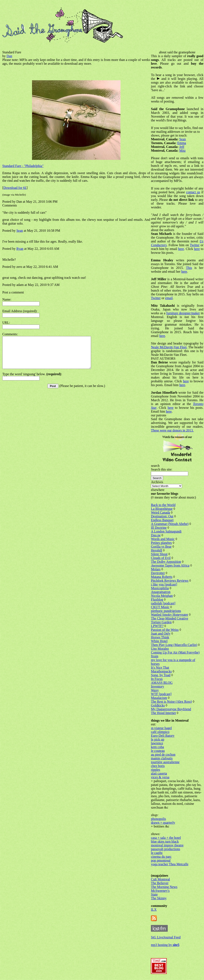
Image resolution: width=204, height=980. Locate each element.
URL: (6, 323)
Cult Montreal (160, 879)
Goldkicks (158, 705)
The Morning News (164, 887)
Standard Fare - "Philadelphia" (23, 166)
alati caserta (159, 773)
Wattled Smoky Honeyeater (169, 615)
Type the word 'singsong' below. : (32, 380)
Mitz (183, 151)
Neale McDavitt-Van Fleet (169, 347)
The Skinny (159, 898)
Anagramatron (161, 592)
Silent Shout (159, 554)
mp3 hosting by (165, 945)
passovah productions (165, 849)
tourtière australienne (165, 762)
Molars (156, 569)
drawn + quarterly (163, 823)
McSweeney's (160, 891)
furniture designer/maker (183, 313)
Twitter (195, 245)
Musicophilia (160, 588)
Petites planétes (161, 543)
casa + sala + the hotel (166, 838)
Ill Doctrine (159, 528)
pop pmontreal (161, 860)
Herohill (156, 550)
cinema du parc (161, 857)
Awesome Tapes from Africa (170, 565)
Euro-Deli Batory (163, 736)
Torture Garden (161, 622)
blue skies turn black (165, 841)
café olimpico (160, 732)
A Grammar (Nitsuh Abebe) (170, 524)
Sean (20, 231)
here (181, 249)
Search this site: (162, 469)
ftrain (155, 656)
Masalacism (159, 698)
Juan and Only (161, 633)
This (189, 268)
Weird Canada (160, 512)
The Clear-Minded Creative (170, 618)
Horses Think (160, 637)
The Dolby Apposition (166, 562)
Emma (182, 143)
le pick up (158, 739)
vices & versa (160, 777)
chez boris (158, 766)
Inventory (157, 686)
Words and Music (163, 539)
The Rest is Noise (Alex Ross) (171, 702)
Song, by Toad (161, 675)
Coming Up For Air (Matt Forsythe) (175, 652)
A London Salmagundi (166, 531)
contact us (193, 192)
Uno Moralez (160, 649)
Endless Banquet (162, 520)
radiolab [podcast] (163, 603)
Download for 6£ (15, 188)
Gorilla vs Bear (161, 547)
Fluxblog (157, 599)
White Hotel (159, 641)
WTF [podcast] (161, 694)
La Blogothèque (162, 509)
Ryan (20, 249)
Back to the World (163, 505)
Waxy (155, 690)
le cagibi (157, 853)
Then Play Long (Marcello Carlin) (174, 645)
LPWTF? (157, 626)
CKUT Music (160, 607)
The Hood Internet (163, 713)
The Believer (160, 883)
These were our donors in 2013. (172, 430)
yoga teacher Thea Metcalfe (170, 864)
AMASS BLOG (162, 683)
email (169, 298)
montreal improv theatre (167, 845)
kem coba (157, 747)
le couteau (158, 751)
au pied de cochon (163, 754)
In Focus (157, 679)
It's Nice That (160, 668)
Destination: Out (162, 516)
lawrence (157, 743)
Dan (9, 56)
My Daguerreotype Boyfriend (171, 709)
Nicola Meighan (162, 596)
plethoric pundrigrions (166, 611)
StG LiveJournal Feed (166, 937)
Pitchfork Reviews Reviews (170, 581)
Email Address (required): (20, 311)
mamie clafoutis (162, 758)
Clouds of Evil (161, 558)
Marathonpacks (161, 671)
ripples (156, 770)
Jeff (182, 147)
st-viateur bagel (161, 728)
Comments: (10, 334)
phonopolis (158, 819)
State (154, 894)
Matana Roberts (162, 577)
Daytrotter (158, 573)
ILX (154, 910)
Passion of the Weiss (165, 630)
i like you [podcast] (164, 584)
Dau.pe (156, 535)
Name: (7, 299)
